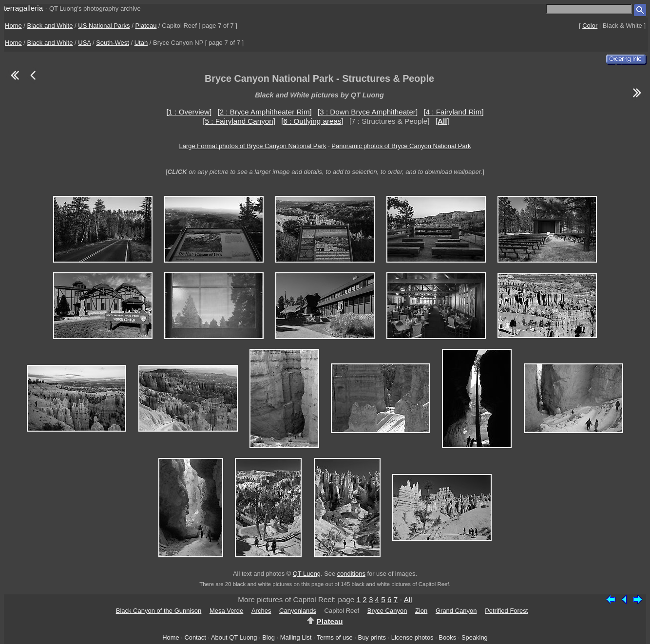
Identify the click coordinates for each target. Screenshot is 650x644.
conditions (351, 574)
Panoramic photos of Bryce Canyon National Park (401, 146)
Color (590, 26)
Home (13, 26)
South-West (113, 43)
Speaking (475, 637)
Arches (261, 611)
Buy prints (372, 637)
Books (447, 637)
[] (442, 121)
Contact (195, 637)
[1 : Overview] (189, 112)
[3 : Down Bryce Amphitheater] (368, 112)
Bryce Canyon (387, 611)
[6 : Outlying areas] (312, 121)
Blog (268, 637)
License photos (412, 637)
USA (84, 43)
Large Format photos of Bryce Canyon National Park (252, 146)
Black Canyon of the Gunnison (159, 611)
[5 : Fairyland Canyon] (239, 121)
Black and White (50, 26)
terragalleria (23, 8)
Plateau (146, 26)
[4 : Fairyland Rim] (453, 112)
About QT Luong (234, 637)
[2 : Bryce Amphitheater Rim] (264, 112)
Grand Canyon (456, 611)
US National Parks (104, 26)
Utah (141, 43)
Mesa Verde (226, 611)
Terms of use (335, 637)
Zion (421, 611)
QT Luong (307, 574)
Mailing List (296, 637)
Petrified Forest (506, 611)
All (408, 599)
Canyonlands (298, 611)
